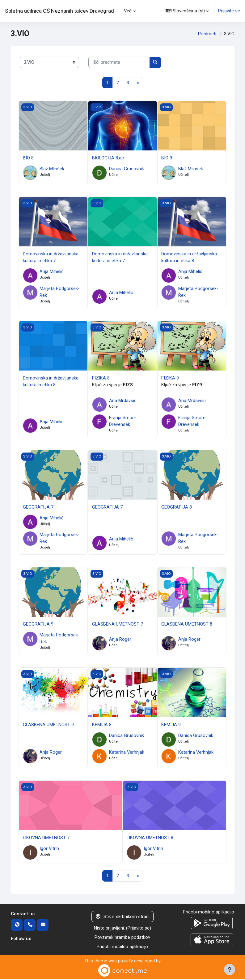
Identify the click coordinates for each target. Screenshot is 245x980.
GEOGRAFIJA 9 (38, 625)
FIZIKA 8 (101, 378)
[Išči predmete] (119, 62)
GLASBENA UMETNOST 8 (187, 625)
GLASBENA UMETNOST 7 (118, 625)
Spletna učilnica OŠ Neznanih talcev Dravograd (59, 11)
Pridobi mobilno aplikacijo (122, 947)
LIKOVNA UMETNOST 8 (150, 838)
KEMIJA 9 (171, 725)
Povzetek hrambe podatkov (122, 938)
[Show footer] (230, 969)
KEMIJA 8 (102, 725)
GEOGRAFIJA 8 (177, 507)
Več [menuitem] (128, 11)
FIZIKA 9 (170, 378)
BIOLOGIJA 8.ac (108, 158)
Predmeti (207, 34)
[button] (187, 11)
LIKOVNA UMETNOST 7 (46, 838)
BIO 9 (167, 158)
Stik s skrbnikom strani (123, 917)
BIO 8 (28, 158)
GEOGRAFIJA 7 (38, 507)
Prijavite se (229, 11)
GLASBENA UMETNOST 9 (48, 725)
